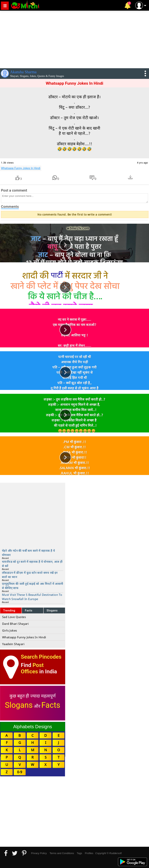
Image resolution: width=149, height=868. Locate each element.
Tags (79, 853)
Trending (9, 610)
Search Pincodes (41, 657)
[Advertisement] (74, 39)
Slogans (52, 610)
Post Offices (32, 668)
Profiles (89, 853)
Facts (29, 610)
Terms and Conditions (62, 853)
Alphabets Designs (33, 727)
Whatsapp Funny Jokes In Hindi (21, 168)
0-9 (20, 772)
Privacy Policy (39, 853)
